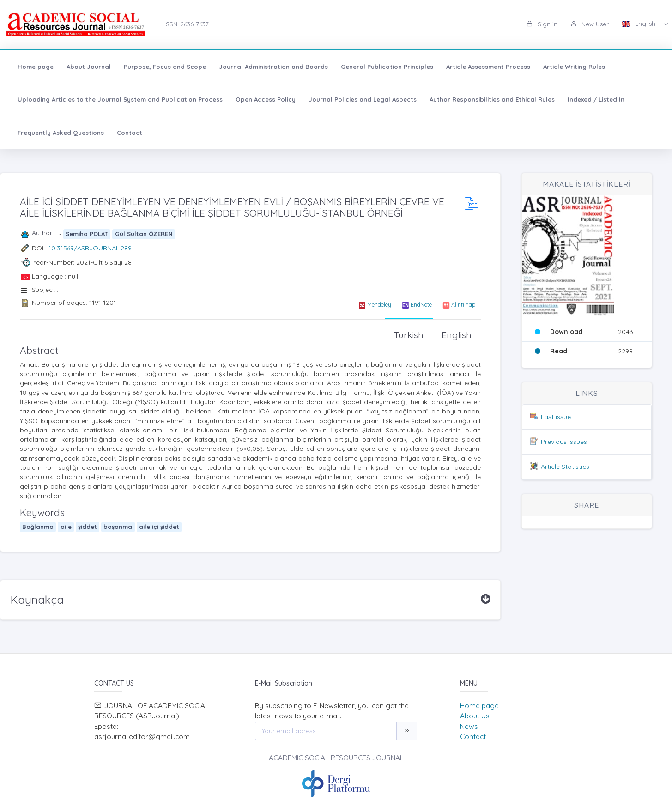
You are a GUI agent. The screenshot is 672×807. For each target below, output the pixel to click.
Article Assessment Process (488, 67)
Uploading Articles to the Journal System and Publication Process (120, 99)
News (469, 726)
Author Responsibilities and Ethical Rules (492, 99)
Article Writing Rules (574, 67)
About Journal (89, 67)
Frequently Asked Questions (61, 133)
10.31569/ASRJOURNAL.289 (90, 248)
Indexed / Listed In (596, 99)
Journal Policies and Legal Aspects (363, 99)
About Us (475, 716)
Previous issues (564, 442)
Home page (36, 67)
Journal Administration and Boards (273, 67)
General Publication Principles (387, 67)
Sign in (542, 24)
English (639, 24)
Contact (130, 133)
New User (590, 24)
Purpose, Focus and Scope (165, 67)
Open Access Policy (266, 99)
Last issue (556, 417)
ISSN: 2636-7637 (187, 24)
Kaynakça (37, 600)
